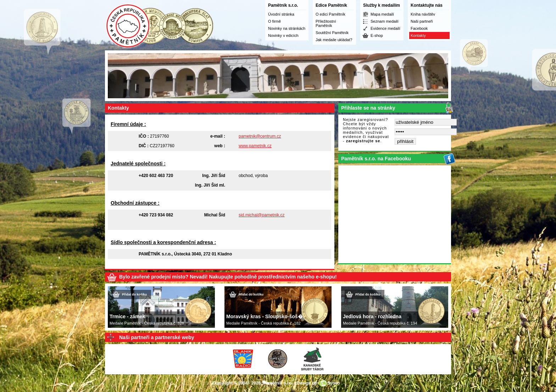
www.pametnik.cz (255, 146)
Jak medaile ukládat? (334, 40)
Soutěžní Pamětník (332, 33)
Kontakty (418, 35)
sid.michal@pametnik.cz (262, 215)
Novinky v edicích (283, 35)
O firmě (274, 21)
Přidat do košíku (134, 294)
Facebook (419, 28)
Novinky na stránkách (287, 28)
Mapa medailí (382, 14)
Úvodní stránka (281, 14)
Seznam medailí (385, 21)
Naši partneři (422, 21)
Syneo (334, 383)
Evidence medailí (385, 28)
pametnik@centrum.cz (260, 136)
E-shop (377, 35)
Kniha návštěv (423, 14)
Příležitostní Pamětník (326, 23)
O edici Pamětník (330, 14)
